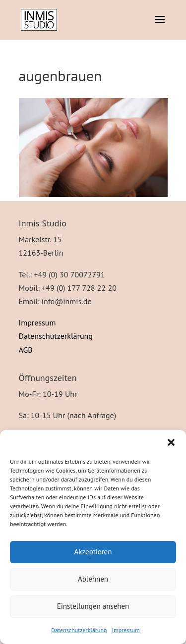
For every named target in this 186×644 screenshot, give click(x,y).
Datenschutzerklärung (79, 630)
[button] (171, 442)
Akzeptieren (93, 552)
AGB (26, 350)
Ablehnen (93, 579)
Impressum (125, 630)
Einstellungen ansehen (93, 606)
